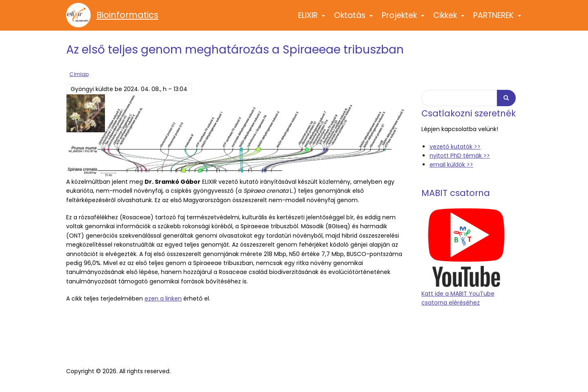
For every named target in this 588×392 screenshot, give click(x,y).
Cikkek (449, 19)
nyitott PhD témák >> (460, 156)
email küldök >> (451, 165)
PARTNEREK (498, 19)
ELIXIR (312, 19)
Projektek (403, 19)
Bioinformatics (127, 15)
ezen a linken (163, 298)
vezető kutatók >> (455, 147)
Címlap (79, 74)
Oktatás (354, 19)
